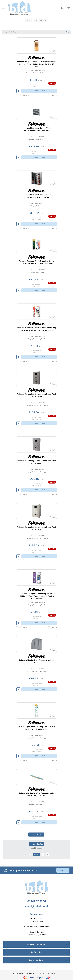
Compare (53, 95)
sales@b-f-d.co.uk (37, 906)
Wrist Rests (40, 804)
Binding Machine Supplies (40, 405)
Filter (68, 32)
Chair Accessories (40, 671)
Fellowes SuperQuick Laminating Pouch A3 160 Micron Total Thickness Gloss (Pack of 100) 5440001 (37, 596)
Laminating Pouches (40, 339)
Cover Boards (40, 272)
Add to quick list (23, 95)
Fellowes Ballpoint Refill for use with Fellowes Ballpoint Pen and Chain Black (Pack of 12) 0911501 (36, 64)
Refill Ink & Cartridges (40, 73)
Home (29, 20)
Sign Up (63, 870)
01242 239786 (37, 901)
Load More (36, 834)
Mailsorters (40, 139)
